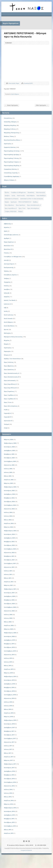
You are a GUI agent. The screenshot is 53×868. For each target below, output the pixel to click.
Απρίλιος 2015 (9, 833)
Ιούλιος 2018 (8, 702)
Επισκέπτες (8, 118)
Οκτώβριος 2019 (9, 647)
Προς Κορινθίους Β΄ (10, 388)
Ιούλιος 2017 (8, 746)
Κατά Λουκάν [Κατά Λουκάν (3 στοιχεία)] (21, 196)
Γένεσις (6, 253)
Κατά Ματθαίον (9, 326)
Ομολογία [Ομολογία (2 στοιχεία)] (14, 202)
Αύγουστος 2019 (9, 655)
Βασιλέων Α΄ (8, 246)
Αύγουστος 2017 (9, 742)
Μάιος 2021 (8, 578)
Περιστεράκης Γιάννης (11, 158)
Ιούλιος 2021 (8, 571)
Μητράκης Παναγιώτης (11, 133)
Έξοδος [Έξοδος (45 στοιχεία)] (7, 192)
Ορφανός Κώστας (10, 147)
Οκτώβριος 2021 (9, 560)
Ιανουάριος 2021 (9, 593)
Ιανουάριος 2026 (9, 447)
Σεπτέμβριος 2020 (10, 607)
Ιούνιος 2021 (8, 574)
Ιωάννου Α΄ (7, 304)
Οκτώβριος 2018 (9, 691)
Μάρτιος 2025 (8, 483)
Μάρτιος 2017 (8, 760)
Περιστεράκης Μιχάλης (12, 166)
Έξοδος (6, 271)
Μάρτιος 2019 (8, 673)
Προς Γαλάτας (9, 362)
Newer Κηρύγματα (11, 105)
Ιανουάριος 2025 (9, 491)
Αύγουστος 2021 (9, 567)
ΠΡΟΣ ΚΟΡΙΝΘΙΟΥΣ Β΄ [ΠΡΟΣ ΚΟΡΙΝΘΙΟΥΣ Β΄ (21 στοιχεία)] (25, 202)
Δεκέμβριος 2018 (9, 684)
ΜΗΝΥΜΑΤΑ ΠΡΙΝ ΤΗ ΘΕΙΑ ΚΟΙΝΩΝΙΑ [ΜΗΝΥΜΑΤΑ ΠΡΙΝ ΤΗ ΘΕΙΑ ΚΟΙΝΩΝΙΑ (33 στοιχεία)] (32, 199)
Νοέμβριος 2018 (9, 687)
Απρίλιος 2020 (9, 625)
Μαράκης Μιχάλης (10, 125)
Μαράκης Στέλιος (10, 129)
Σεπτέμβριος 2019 (10, 651)
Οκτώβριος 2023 (9, 545)
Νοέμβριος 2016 (9, 775)
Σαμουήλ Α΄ (8, 413)
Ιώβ (5, 308)
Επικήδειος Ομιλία (10, 275)
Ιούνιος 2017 (8, 749)
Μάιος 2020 (8, 622)
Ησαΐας (6, 286)
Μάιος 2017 (8, 753)
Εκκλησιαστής (9, 267)
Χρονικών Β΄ (8, 421)
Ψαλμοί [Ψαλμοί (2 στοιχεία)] (20, 211)
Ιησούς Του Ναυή (10, 300)
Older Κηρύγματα (42, 105)
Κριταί (6, 329)
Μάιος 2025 (8, 476)
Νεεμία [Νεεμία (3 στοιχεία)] (7, 202)
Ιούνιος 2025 (8, 472)
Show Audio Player (7, 83)
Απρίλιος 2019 (9, 669)
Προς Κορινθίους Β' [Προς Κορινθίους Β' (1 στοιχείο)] (11, 208)
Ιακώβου (7, 289)
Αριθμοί (7, 238)
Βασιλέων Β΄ (8, 249)
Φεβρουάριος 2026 (10, 443)
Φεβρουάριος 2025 (10, 487)
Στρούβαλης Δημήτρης (11, 176)
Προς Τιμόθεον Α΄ (10, 395)
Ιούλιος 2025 (8, 469)
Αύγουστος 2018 (9, 698)
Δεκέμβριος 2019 (9, 640)
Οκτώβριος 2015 (9, 822)
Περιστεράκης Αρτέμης (11, 155)
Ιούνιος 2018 (8, 706)
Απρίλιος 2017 (9, 757)
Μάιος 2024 (8, 520)
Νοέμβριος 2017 (9, 731)
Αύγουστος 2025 (9, 465)
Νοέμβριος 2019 (9, 644)
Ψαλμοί (7, 424)
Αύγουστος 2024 (9, 509)
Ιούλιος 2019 (8, 658)
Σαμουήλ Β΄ (7, 417)
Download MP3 (28, 83)
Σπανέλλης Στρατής (11, 173)
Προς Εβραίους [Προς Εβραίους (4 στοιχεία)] (9, 205)
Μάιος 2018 (8, 709)
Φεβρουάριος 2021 (10, 589)
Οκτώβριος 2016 (9, 779)
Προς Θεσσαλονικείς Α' (12, 373)
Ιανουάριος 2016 (9, 811)
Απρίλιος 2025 (9, 480)
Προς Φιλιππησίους (11, 406)
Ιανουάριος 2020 (9, 636)
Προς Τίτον (8, 402)
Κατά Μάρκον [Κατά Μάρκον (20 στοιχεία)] (31, 196)
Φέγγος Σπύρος (9, 180)
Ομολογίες (8, 144)
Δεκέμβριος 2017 (9, 727)
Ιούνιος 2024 (8, 516)
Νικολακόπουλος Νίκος (12, 140)
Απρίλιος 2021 (9, 582)
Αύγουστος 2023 (9, 553)
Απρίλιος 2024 (9, 523)
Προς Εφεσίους (9, 370)
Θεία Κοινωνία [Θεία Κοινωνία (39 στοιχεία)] (40, 192)
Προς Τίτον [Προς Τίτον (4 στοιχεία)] (22, 208)
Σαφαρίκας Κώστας (10, 169)
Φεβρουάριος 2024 (10, 531)
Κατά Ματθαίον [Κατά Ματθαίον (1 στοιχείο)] (41, 196)
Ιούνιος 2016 (8, 793)
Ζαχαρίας (7, 282)
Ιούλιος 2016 (8, 789)
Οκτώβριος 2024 (9, 501)
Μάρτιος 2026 (8, 439)
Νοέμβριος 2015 (9, 819)
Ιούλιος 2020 (8, 615)
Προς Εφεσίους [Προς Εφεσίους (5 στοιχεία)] (21, 205)
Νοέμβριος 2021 (9, 556)
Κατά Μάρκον (15, 94)
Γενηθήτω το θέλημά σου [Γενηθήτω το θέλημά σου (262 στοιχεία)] (18, 192)
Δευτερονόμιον (9, 264)
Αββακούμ (7, 224)
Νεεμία (6, 344)
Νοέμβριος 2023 (9, 542)
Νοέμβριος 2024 (9, 498)
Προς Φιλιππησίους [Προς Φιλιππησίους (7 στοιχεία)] (33, 208)
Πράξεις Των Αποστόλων (12, 359)
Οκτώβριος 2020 (9, 604)
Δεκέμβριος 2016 (9, 771)
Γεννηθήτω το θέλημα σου (13, 257)
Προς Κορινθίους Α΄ (10, 384)
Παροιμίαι (7, 351)
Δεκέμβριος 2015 (9, 815)
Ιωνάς (6, 311)
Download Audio (22, 83)
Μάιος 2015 (8, 830)
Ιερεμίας (7, 297)
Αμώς (6, 231)
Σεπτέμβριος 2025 (10, 461)
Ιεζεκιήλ (7, 293)
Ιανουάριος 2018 (9, 724)
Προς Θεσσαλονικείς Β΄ (11, 377)
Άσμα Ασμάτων (9, 242)
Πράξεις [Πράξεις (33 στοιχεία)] (35, 202)
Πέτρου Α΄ (7, 355)
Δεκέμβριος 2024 (9, 494)
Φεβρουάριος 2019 (10, 676)
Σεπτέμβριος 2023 (10, 549)
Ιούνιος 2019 (8, 662)
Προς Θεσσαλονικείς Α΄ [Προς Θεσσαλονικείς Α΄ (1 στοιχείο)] (34, 205)
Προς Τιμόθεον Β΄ (10, 399)
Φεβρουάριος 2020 (10, 633)
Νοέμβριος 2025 (9, 454)
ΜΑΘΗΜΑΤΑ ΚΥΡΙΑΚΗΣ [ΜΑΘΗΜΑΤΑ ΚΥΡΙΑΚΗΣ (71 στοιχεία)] (12, 199)
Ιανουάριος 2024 (9, 534)
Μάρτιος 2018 (8, 717)
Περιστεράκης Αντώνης (12, 151)
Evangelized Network (26, 850)
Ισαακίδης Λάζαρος (10, 122)
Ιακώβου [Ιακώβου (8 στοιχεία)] (7, 196)
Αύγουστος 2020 (9, 611)
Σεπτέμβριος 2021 (10, 563)
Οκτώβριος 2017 (9, 735)
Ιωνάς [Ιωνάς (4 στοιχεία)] (13, 196)
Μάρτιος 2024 (8, 527)
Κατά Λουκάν (8, 318)
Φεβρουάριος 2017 (10, 764)
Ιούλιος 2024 (8, 512)
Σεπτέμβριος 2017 (10, 738)
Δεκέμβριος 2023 (9, 538)
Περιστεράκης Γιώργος (11, 162)
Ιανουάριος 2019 (9, 680)
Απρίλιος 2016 (9, 800)
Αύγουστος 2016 (9, 786)
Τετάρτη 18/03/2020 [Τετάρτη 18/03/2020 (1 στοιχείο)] (11, 211)
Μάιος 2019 (8, 666)
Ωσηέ (6, 428)
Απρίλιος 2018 (9, 713)
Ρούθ (6, 410)
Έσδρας (6, 278)
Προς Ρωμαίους (9, 391)
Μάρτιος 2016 (8, 804)
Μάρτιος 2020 (8, 629)
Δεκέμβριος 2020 (9, 596)
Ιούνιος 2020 (8, 618)
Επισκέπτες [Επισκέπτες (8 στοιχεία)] (31, 192)
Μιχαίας (7, 340)
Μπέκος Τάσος (9, 136)
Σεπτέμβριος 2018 (10, 695)
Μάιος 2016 (8, 797)
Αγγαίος (7, 227)
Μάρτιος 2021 (8, 585)
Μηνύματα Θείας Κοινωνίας (13, 337)
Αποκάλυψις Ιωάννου (11, 235)
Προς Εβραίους (9, 366)
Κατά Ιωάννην (9, 315)
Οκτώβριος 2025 (9, 458)
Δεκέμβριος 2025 (9, 450)
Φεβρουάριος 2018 (10, 720)
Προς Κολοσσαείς (10, 380)
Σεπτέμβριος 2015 (10, 826)
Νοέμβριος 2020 (9, 600)
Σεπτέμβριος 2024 (10, 505)
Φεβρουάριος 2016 (10, 808)
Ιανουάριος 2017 (9, 768)
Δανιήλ (6, 260)
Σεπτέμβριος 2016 (10, 782)
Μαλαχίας (7, 333)
